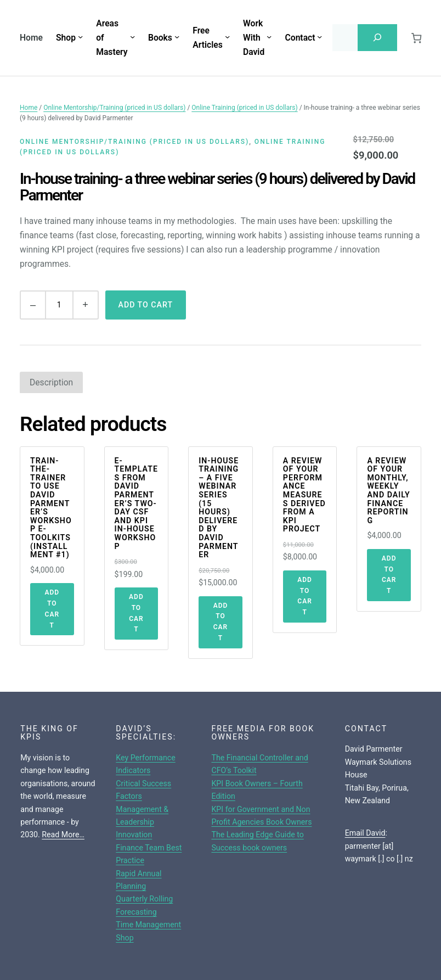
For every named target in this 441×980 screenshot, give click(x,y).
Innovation (134, 835)
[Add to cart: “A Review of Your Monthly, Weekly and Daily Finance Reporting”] (389, 575)
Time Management (148, 925)
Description (51, 382)
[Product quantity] (59, 305)
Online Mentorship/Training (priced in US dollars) (114, 108)
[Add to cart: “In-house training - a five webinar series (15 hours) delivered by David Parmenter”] (220, 622)
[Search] (377, 38)
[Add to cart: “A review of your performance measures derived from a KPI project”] (305, 597)
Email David (365, 833)
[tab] (51, 383)
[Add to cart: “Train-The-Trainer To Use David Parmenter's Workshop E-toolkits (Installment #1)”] (52, 609)
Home (31, 38)
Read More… (63, 835)
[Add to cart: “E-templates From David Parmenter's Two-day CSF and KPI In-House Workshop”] (137, 614)
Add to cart (146, 305)
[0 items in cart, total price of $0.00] (417, 38)
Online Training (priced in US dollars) (244, 108)
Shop (125, 938)
